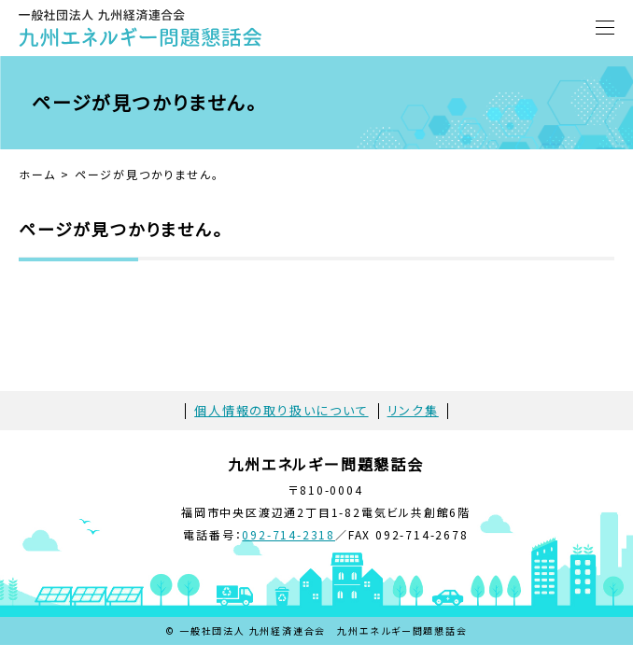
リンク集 (413, 410)
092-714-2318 (288, 534)
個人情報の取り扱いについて (281, 410)
